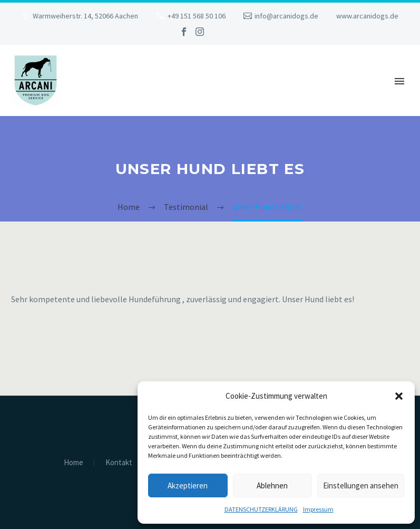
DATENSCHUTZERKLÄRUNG (261, 509)
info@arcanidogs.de (286, 16)
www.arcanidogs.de (367, 16)
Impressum (318, 509)
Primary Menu (399, 81)
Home (74, 463)
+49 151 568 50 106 (197, 16)
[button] (399, 396)
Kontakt (119, 463)
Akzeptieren (188, 485)
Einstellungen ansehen (361, 485)
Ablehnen (272, 485)
